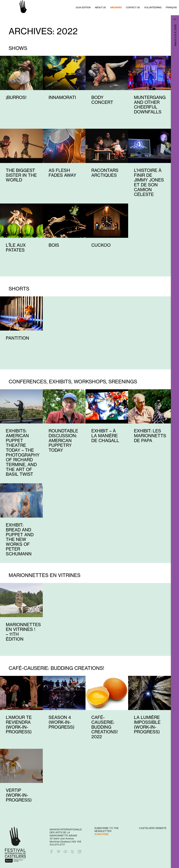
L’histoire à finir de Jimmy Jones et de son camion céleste (149, 182)
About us (100, 7)
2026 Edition (83, 7)
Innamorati (62, 97)
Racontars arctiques (105, 173)
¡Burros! (16, 97)
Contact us (133, 7)
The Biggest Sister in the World (21, 175)
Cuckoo (101, 245)
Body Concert (102, 100)
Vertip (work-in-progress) (19, 795)
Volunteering (153, 7)
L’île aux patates (16, 248)
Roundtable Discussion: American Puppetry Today (63, 440)
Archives (116, 7)
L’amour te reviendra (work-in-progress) (19, 725)
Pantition (17, 338)
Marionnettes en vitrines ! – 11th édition (23, 632)
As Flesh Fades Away (62, 173)
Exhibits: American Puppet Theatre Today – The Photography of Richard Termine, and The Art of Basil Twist (23, 452)
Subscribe (102, 834)
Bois (54, 245)
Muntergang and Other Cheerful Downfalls (150, 105)
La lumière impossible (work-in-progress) (147, 725)
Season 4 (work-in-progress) (62, 722)
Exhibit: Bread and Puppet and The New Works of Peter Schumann (20, 539)
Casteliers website (153, 828)
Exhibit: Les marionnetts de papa (150, 436)
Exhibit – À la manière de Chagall (105, 436)
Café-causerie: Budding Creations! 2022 (105, 727)
